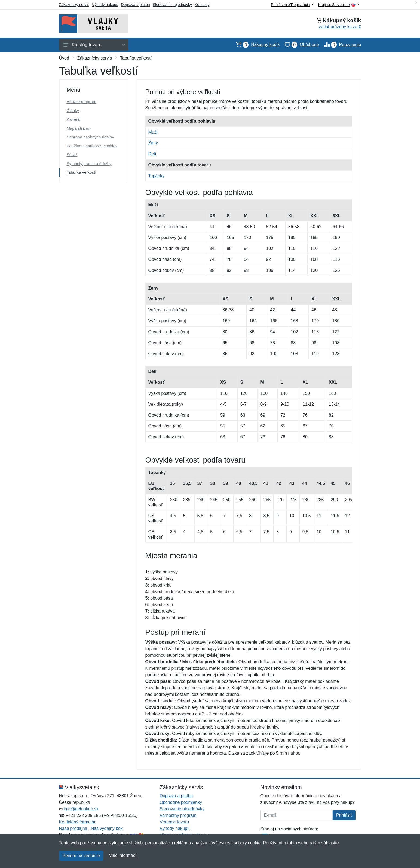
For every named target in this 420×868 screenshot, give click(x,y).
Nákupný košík (255, 45)
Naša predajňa (73, 828)
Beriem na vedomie (81, 856)
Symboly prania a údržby (89, 164)
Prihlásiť (344, 815)
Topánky (157, 176)
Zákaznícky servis (74, 5)
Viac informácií (123, 855)
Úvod (64, 58)
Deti (152, 154)
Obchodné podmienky (181, 802)
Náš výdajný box (107, 828)
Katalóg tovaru (94, 45)
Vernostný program (178, 815)
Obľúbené (299, 45)
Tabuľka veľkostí (82, 172)
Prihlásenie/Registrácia (292, 5)
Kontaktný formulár (77, 822)
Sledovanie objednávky (172, 5)
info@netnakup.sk (81, 809)
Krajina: (339, 5)
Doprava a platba (135, 5)
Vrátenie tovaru (174, 822)
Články (73, 111)
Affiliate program (82, 102)
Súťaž (72, 155)
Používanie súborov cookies (92, 146)
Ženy (153, 143)
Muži (153, 132)
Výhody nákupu (105, 5)
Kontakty (202, 5)
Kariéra (73, 119)
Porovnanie (340, 45)
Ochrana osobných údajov (90, 137)
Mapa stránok (79, 128)
